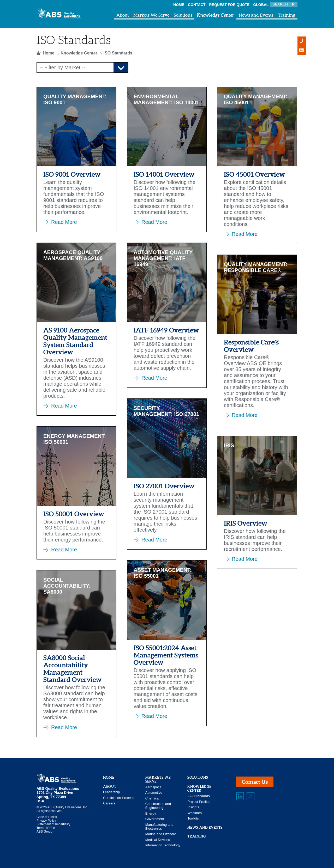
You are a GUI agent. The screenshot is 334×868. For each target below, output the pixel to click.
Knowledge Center (216, 15)
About (123, 15)
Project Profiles (199, 802)
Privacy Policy (46, 821)
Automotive (154, 793)
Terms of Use (46, 828)
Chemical (152, 798)
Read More (64, 222)
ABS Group (44, 832)
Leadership (111, 792)
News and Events (256, 15)
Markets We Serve (151, 15)
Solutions (183, 15)
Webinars (195, 813)
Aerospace (153, 787)
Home (179, 5)
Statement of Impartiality (53, 824)
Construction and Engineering (158, 806)
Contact (197, 5)
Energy (151, 813)
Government (155, 819)
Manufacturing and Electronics (159, 827)
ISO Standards (198, 796)
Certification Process (119, 798)
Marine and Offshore (161, 834)
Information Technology (163, 845)
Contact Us (255, 782)
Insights (193, 807)
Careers (109, 803)
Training (287, 15)
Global (261, 5)
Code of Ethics (47, 817)
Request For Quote (229, 5)
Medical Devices (158, 840)
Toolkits (193, 818)
